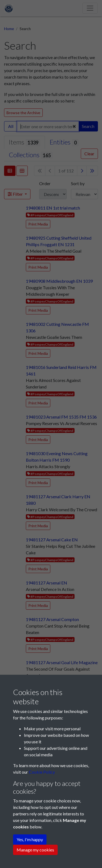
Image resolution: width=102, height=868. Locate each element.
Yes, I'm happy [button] (30, 839)
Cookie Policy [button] (42, 772)
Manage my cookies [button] (35, 850)
